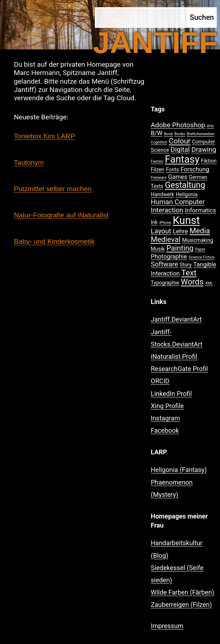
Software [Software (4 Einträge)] (164, 264)
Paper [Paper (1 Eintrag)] (200, 249)
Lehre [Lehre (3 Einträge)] (180, 231)
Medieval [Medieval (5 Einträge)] (166, 239)
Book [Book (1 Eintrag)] (168, 134)
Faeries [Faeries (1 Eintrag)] (157, 161)
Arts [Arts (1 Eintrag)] (210, 126)
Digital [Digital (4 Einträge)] (180, 149)
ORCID (160, 381)
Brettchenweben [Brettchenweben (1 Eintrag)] (201, 134)
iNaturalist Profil (174, 356)
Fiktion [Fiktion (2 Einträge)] (209, 161)
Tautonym (29, 162)
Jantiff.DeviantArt (176, 319)
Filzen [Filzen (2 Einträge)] (158, 170)
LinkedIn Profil (171, 394)
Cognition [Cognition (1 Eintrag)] (159, 142)
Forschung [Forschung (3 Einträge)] (195, 169)
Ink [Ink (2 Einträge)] (154, 222)
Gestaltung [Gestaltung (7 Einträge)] (185, 185)
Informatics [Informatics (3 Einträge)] (201, 210)
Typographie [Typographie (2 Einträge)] (165, 283)
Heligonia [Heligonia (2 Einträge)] (186, 195)
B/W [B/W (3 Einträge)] (157, 133)
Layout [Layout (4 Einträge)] (161, 231)
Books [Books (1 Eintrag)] (180, 134)
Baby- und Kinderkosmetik (54, 241)
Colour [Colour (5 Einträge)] (180, 141)
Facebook (165, 430)
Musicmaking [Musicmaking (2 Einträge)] (198, 240)
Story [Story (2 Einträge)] (186, 265)
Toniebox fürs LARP (44, 136)
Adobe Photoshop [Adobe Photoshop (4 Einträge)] (178, 125)
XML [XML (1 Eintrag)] (209, 283)
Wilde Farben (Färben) (182, 592)
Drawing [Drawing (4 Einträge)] (204, 149)
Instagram (165, 418)
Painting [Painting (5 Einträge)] (180, 248)
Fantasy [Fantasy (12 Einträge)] (182, 159)
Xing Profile (167, 406)
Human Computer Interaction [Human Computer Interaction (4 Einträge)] (178, 206)
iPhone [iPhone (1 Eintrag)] (165, 223)
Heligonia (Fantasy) (179, 470)
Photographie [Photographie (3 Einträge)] (169, 256)
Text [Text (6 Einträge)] (189, 273)
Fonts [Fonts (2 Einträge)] (172, 170)
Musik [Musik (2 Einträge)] (158, 249)
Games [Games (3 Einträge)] (178, 177)
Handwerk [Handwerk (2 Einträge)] (162, 195)
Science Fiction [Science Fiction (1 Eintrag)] (202, 257)
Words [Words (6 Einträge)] (192, 282)
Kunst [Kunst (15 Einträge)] (186, 220)
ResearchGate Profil (179, 369)
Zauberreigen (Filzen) (181, 605)
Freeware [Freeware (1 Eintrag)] (159, 178)
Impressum (167, 626)
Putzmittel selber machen (52, 189)
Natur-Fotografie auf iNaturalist (61, 215)
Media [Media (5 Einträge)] (200, 231)
